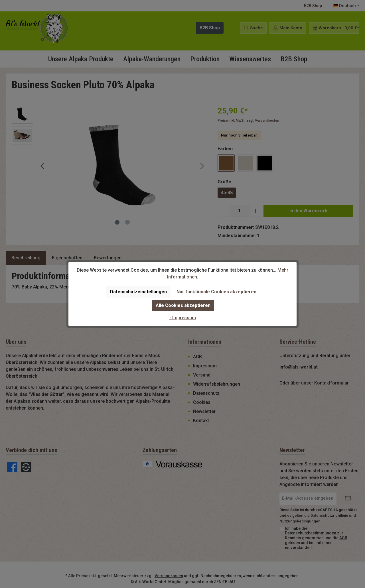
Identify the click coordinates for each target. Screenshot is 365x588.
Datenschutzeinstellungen (138, 292)
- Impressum (183, 318)
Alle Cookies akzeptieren (183, 305)
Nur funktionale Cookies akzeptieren (216, 292)
